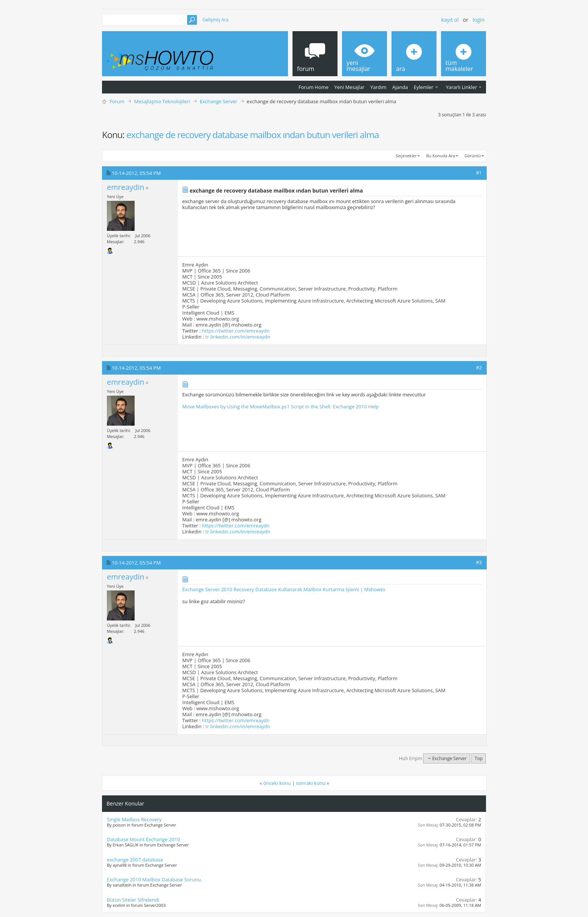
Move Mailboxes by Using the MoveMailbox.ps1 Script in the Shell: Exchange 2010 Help (280, 407)
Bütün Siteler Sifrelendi (133, 900)
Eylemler (423, 87)
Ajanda (400, 87)
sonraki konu (311, 783)
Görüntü (473, 156)
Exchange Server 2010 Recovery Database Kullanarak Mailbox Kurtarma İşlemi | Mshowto (284, 589)
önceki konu (277, 783)
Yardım (379, 87)
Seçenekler (406, 156)
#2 (479, 367)
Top (479, 758)
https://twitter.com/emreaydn (236, 331)
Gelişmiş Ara (215, 20)
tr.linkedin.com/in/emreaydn (238, 337)
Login (478, 20)
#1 (479, 173)
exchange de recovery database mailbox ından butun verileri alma (253, 135)
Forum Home (313, 87)
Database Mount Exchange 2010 (143, 839)
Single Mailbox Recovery (134, 819)
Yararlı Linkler (461, 87)
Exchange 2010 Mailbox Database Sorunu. (154, 879)
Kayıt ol (450, 20)
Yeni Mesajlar (349, 87)
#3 (479, 562)
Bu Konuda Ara (441, 156)
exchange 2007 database (135, 860)
